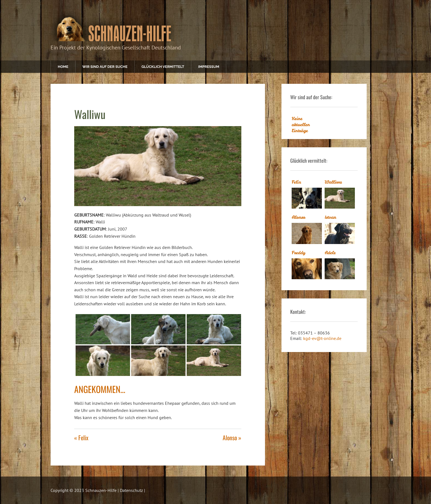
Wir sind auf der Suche (105, 67)
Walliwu (333, 182)
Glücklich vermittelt (163, 67)
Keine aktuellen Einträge (301, 124)
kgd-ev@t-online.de (322, 338)
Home (63, 67)
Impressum (209, 67)
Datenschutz (131, 490)
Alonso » (232, 437)
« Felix (81, 437)
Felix (296, 182)
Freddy (299, 253)
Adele (330, 253)
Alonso (299, 217)
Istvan (330, 217)
